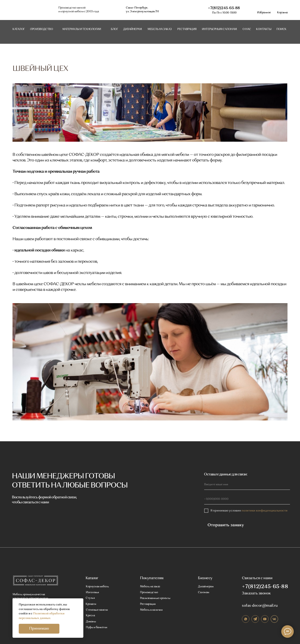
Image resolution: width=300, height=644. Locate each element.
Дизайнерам (132, 29)
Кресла (90, 616)
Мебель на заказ (150, 587)
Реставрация (148, 604)
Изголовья (92, 592)
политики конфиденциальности (264, 511)
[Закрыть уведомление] (80, 601)
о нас (247, 29)
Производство (149, 592)
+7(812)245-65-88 (224, 8)
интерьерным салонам (219, 29)
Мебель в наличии (151, 610)
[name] (247, 485)
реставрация (187, 29)
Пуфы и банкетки (97, 627)
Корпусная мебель (97, 587)
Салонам (204, 592)
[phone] (247, 499)
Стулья (90, 598)
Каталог (19, 29)
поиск (281, 29)
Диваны (91, 622)
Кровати (91, 604)
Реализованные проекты (155, 598)
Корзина (282, 13)
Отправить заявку (222, 525)
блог (114, 29)
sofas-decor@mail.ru (260, 606)
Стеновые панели (97, 610)
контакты (264, 29)
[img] (35, 580)
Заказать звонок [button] (256, 593)
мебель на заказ (160, 29)
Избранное (264, 13)
